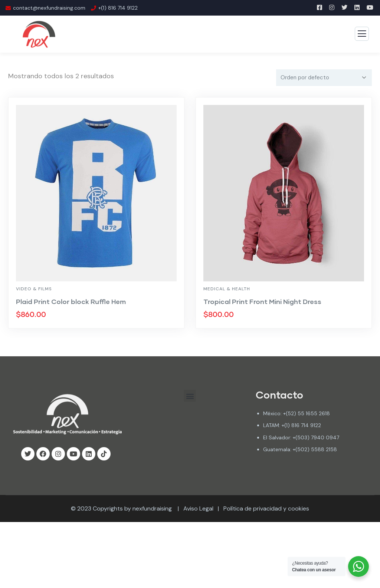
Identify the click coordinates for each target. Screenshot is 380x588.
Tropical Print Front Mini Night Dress (262, 301)
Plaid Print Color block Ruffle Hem (71, 301)
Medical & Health (227, 289)
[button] (190, 396)
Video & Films (34, 289)
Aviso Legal (198, 508)
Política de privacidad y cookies (266, 508)
